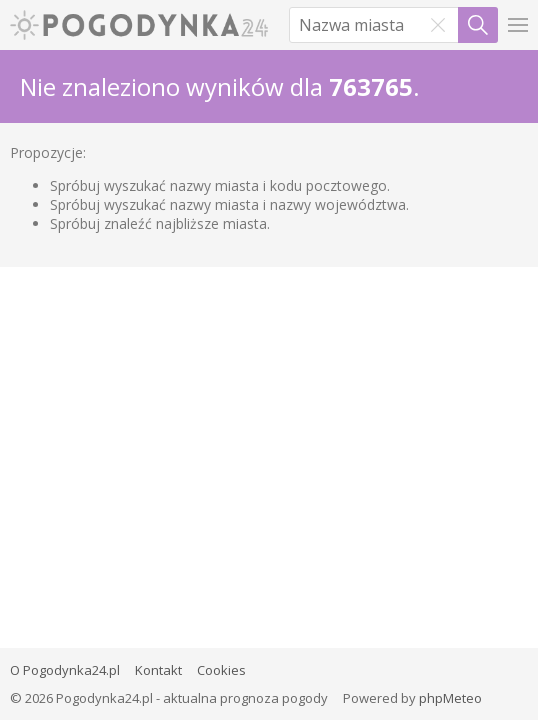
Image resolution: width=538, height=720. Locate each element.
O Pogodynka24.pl (65, 670)
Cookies (221, 670)
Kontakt (158, 670)
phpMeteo (450, 698)
